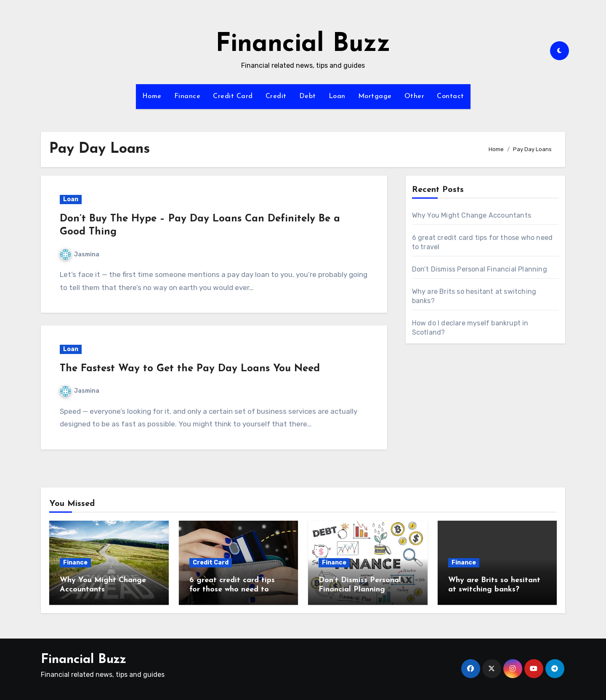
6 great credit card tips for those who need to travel (232, 589)
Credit (276, 96)
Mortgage (375, 96)
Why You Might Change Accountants (472, 215)
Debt (308, 96)
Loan (337, 96)
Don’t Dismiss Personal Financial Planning (480, 269)
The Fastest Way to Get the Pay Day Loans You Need (190, 369)
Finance (187, 96)
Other (415, 96)
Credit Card (233, 96)
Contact (451, 96)
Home (152, 96)
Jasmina (80, 254)
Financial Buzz (303, 45)
